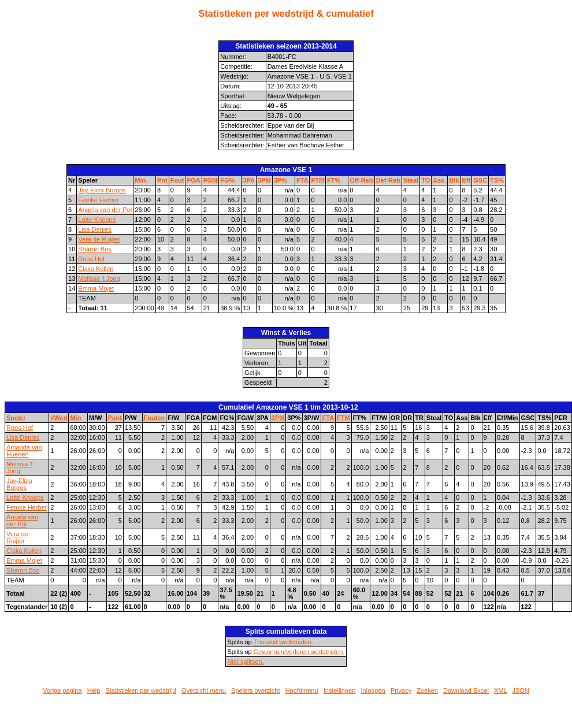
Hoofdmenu (302, 690)
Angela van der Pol (105, 210)
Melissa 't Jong (99, 278)
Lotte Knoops (97, 220)
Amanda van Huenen (24, 451)
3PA (249, 180)
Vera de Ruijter (99, 239)
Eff (467, 180)
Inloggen (373, 690)
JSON (520, 690)
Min (75, 418)
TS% (497, 180)
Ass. (439, 180)
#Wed (59, 418)
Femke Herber (98, 200)
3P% (281, 180)
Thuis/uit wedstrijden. (283, 642)
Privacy (401, 690)
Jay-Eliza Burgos (102, 190)
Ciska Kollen (96, 269)
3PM (264, 180)
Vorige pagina (62, 690)
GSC (480, 180)
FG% (227, 180)
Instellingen (340, 690)
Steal (411, 180)
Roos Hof (91, 259)
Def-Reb (388, 180)
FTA (302, 180)
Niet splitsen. (245, 662)
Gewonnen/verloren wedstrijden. (299, 652)
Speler (16, 418)
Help (94, 690)
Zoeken (427, 690)
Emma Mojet (96, 288)
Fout (177, 180)
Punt (115, 418)
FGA (193, 180)
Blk (454, 180)
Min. (141, 180)
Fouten (155, 418)
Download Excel (466, 690)
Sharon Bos (94, 249)
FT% (334, 180)
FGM (210, 180)
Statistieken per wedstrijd (140, 690)
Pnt (162, 180)
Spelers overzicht (255, 690)
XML (500, 690)
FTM (317, 180)
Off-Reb (361, 180)
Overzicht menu (204, 690)
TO (426, 180)
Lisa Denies (94, 229)
